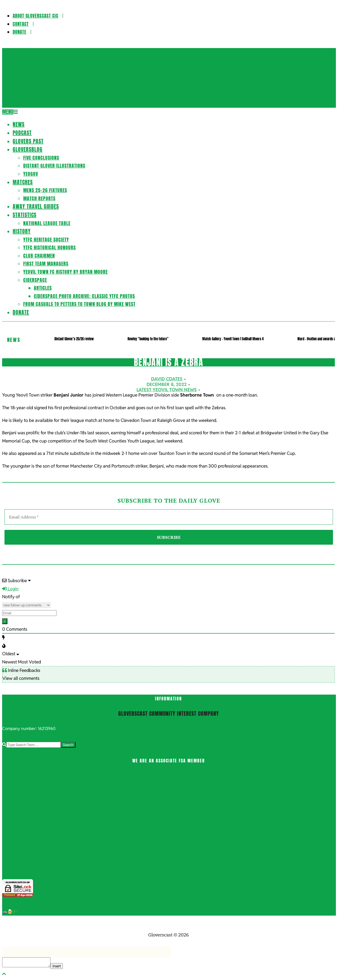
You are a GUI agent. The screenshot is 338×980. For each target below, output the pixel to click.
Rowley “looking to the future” (148, 339)
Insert (57, 966)
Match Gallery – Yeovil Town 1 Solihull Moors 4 (233, 339)
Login (10, 589)
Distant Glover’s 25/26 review (74, 339)
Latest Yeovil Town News (167, 390)
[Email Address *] (169, 517)
